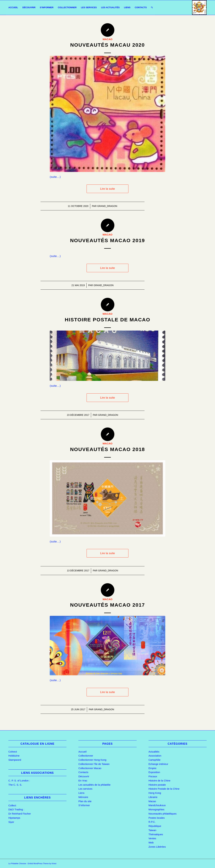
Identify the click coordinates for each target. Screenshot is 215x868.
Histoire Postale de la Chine (164, 789)
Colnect (13, 752)
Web (151, 843)
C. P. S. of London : (19, 781)
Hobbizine (14, 756)
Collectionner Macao (90, 768)
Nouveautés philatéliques (163, 814)
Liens (81, 793)
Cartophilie (155, 760)
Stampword (15, 760)
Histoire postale (157, 785)
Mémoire (83, 797)
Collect (12, 805)
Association (155, 756)
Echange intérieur (158, 764)
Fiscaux (153, 776)
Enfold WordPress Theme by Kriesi (42, 863)
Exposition (154, 772)
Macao (108, 39)
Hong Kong (155, 793)
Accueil (82, 752)
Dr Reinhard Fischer (20, 814)
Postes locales (157, 818)
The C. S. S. (15, 785)
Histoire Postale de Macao (108, 320)
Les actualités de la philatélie (94, 785)
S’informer (84, 805)
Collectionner (86, 756)
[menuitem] (13, 8)
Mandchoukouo (157, 805)
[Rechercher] (152, 8)
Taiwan (152, 830)
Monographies (156, 809)
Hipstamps (14, 818)
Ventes (152, 838)
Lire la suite (107, 189)
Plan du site (85, 801)
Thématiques (156, 834)
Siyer (11, 822)
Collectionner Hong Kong (92, 760)
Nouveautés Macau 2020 (107, 45)
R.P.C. (152, 822)
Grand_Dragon (107, 206)
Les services (85, 789)
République (155, 826)
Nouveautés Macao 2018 (107, 449)
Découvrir (84, 776)
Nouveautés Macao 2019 (107, 240)
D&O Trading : (16, 809)
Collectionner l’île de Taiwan (94, 764)
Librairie (153, 797)
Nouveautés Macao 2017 (107, 605)
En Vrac (83, 781)
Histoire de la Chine (159, 781)
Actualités (154, 752)
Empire (153, 768)
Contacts (83, 772)
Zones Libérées (157, 847)
